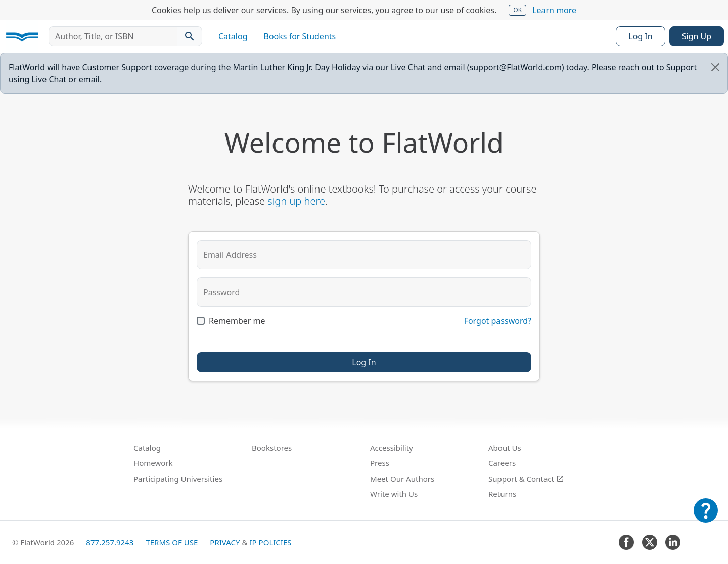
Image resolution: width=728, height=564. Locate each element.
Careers (502, 463)
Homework (153, 463)
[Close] (715, 67)
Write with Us (394, 494)
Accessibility (392, 448)
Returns (502, 494)
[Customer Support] (706, 518)
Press (380, 463)
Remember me (237, 321)
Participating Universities (178, 479)
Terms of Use (172, 542)
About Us (505, 448)
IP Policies (270, 542)
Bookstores (272, 448)
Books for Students (300, 36)
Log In (640, 36)
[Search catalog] (190, 36)
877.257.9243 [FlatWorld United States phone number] (110, 542)
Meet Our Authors (402, 479)
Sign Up (697, 36)
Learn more (554, 10)
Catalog (233, 36)
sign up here (296, 201)
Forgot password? (498, 321)
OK (517, 10)
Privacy (225, 542)
